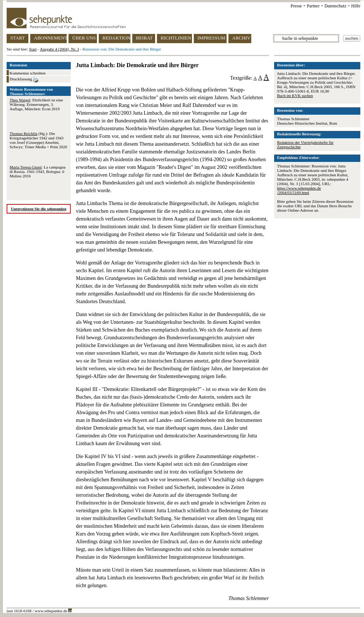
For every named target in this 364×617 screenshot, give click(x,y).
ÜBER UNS (84, 38)
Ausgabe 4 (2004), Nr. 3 (59, 49)
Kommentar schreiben (27, 73)
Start (33, 49)
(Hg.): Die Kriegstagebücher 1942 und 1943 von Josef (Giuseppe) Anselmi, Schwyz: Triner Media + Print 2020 (38, 140)
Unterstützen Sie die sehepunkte (39, 209)
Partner (313, 6)
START (17, 38)
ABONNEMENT (50, 38)
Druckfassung (24, 80)
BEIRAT (144, 38)
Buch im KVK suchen (295, 96)
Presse (296, 6)
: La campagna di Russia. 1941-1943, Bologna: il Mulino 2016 (38, 171)
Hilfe (356, 6)
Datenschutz (335, 6)
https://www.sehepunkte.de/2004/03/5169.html (299, 190)
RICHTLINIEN (176, 38)
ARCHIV (241, 38)
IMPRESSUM (211, 38)
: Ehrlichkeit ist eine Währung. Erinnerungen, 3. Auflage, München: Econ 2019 (36, 104)
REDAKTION (116, 38)
